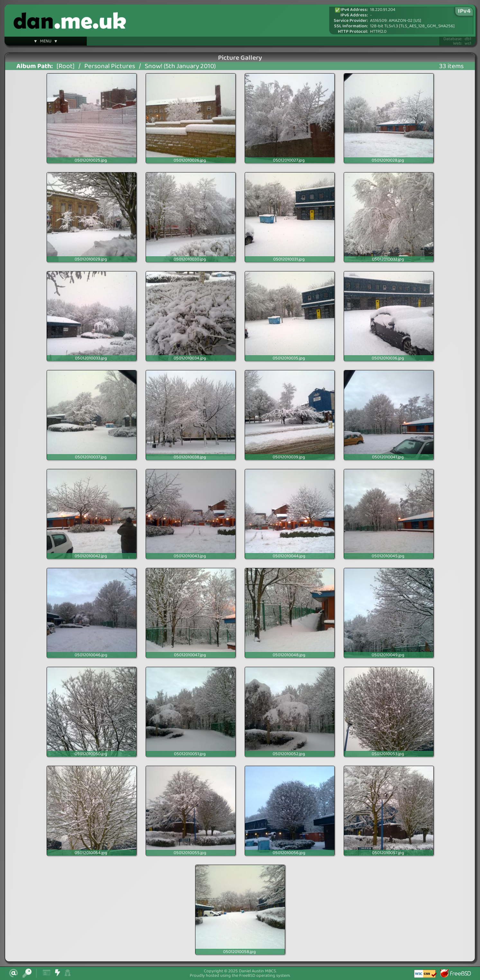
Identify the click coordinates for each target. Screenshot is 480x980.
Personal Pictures (110, 66)
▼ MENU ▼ (46, 42)
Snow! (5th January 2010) (180, 66)
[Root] (66, 66)
